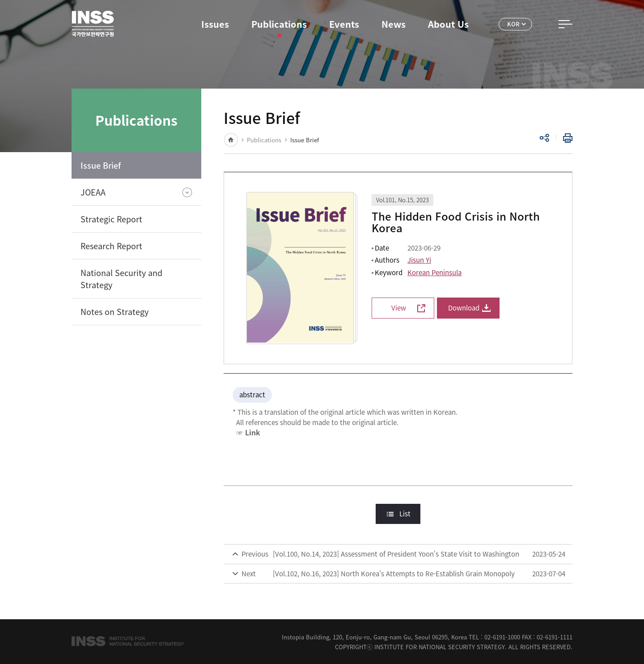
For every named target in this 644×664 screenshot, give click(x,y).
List (405, 514)
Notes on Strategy (114, 312)
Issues (215, 24)
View (399, 308)
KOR (513, 24)
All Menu (566, 24)
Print (566, 138)
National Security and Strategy (121, 279)
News (394, 24)
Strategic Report (111, 219)
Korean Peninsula (434, 272)
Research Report (111, 246)
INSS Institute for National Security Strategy (93, 24)
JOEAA (93, 192)
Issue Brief (101, 165)
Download (464, 308)
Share (544, 138)
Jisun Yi (419, 260)
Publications (279, 24)
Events (344, 24)
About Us (448, 24)
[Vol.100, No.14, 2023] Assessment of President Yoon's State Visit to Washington (396, 554)
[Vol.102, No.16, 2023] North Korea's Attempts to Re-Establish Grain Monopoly (394, 574)
